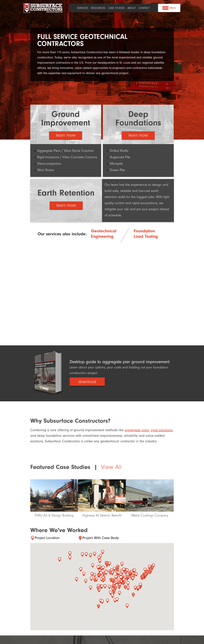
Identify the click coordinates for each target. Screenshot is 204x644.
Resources (98, 8)
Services (83, 8)
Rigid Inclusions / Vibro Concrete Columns (67, 157)
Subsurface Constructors (44, 8)
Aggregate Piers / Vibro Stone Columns (65, 151)
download (87, 382)
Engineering (102, 236)
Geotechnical (104, 230)
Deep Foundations (138, 118)
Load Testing (146, 236)
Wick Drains (46, 170)
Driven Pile (117, 170)
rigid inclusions (162, 430)
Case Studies (116, 8)
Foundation (144, 230)
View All (111, 467)
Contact (144, 8)
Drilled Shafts (119, 151)
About (132, 8)
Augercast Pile (120, 157)
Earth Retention (66, 193)
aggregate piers (137, 430)
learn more (66, 135)
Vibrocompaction (49, 164)
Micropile (116, 164)
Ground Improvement (66, 118)
